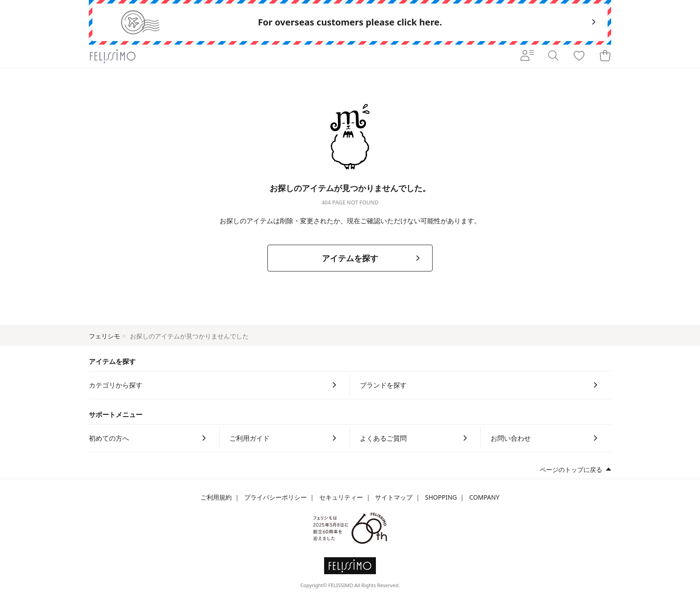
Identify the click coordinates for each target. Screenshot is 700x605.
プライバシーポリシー (275, 497)
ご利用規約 (216, 497)
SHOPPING (441, 497)
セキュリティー (341, 497)
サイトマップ (394, 497)
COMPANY (484, 497)
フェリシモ (104, 336)
